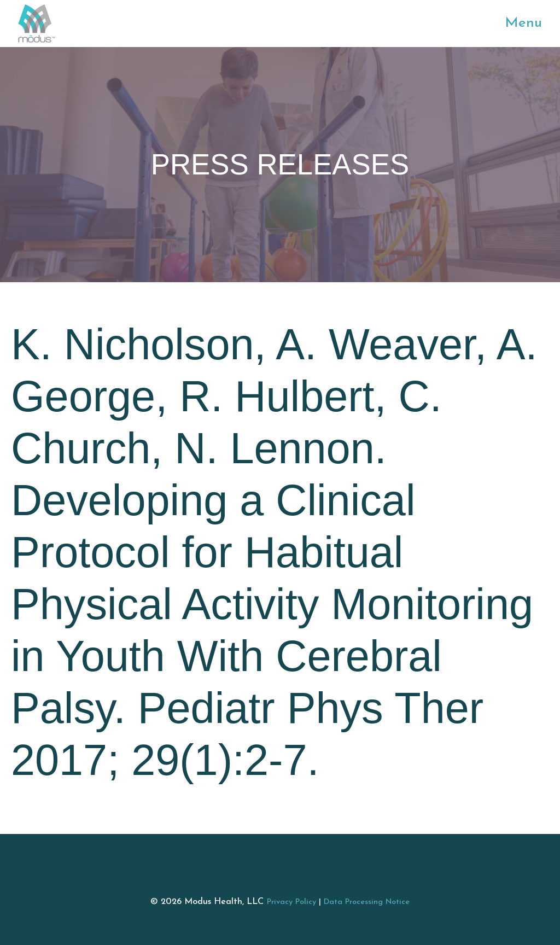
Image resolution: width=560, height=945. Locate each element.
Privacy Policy (291, 902)
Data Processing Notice (367, 902)
